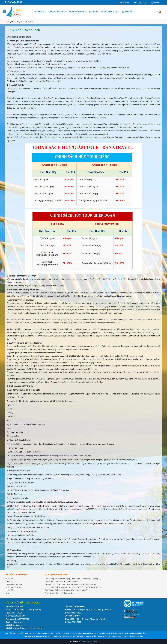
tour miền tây (10, 633)
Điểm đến (127, 12)
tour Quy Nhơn (88, 633)
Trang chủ (40, 12)
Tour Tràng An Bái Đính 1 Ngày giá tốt (59, 593)
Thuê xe (94, 12)
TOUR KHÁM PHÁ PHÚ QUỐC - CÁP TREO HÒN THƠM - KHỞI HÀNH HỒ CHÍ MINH (75, 587)
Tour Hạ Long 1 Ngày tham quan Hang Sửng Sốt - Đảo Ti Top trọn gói (71, 584)
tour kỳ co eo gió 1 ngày (57, 633)
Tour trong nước (58, 12)
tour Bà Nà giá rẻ (100, 633)
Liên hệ (155, 3)
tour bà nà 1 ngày (22, 633)
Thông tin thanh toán (14, 587)
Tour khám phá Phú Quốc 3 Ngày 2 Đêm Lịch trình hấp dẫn (66, 590)
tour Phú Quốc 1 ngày (74, 633)
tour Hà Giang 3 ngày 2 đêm (136, 633)
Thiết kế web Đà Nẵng (88, 641)
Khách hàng (140, 3)
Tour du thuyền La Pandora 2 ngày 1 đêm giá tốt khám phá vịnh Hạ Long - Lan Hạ (75, 579)
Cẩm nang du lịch (110, 12)
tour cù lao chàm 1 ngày (38, 633)
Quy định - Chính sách (14, 584)
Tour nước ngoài (78, 12)
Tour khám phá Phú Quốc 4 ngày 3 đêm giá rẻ (62, 581)
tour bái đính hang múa (116, 633)
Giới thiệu (124, 3)
